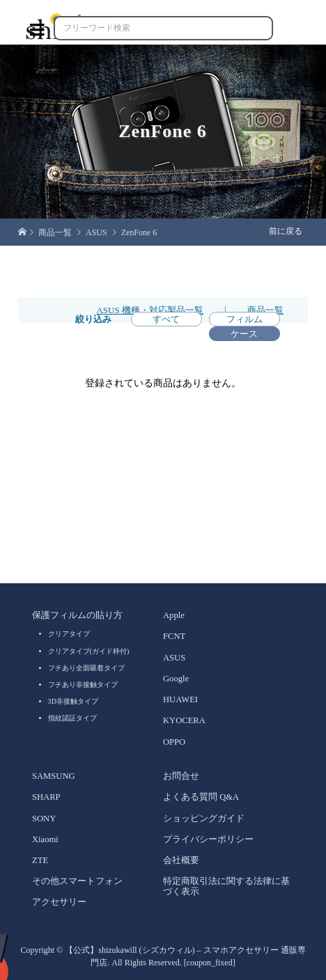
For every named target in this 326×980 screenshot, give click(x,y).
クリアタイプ (69, 634)
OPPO (174, 742)
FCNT (174, 636)
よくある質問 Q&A (201, 797)
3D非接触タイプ (73, 701)
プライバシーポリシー (208, 839)
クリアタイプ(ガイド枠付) (89, 651)
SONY (44, 819)
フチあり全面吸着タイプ (86, 668)
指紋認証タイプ (72, 718)
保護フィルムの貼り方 (77, 615)
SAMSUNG (54, 776)
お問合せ (181, 776)
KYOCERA (184, 720)
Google (176, 679)
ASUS (174, 658)
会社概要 (181, 860)
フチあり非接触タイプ (83, 685)
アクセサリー (59, 902)
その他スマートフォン (77, 881)
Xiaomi (45, 839)
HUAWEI (180, 700)
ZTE (40, 860)
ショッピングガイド (204, 819)
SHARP (46, 797)
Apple (174, 615)
